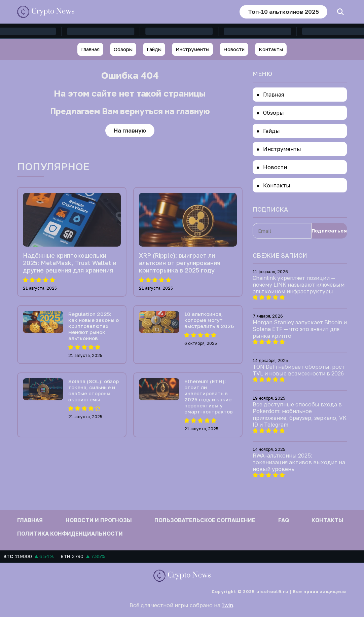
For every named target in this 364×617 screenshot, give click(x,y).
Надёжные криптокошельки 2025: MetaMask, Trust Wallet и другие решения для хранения (70, 263)
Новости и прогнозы (99, 520)
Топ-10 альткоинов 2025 (283, 12)
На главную (130, 130)
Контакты (271, 49)
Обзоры (123, 49)
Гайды (154, 49)
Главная (90, 49)
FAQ (284, 520)
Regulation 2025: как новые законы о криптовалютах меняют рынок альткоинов (94, 326)
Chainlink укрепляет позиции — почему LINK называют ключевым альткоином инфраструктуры (299, 285)
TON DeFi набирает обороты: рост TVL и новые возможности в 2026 (299, 370)
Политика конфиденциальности (70, 534)
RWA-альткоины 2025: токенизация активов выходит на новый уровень (299, 462)
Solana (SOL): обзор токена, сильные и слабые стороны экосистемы (94, 390)
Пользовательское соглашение (205, 520)
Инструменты (192, 49)
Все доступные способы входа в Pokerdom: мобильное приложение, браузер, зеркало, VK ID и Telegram (300, 414)
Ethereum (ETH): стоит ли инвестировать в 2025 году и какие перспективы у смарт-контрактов (209, 396)
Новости (234, 49)
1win (227, 605)
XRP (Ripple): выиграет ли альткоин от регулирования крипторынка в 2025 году (180, 263)
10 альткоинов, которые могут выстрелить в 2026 (209, 320)
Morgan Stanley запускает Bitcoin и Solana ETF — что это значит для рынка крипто (300, 329)
